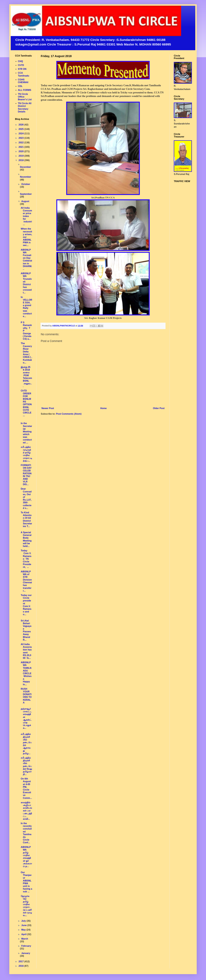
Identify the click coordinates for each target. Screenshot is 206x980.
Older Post (159, 408)
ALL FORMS (25, 90)
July (24, 921)
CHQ (20, 61)
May (24, 930)
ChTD (21, 65)
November (25, 177)
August (25, 201)
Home (103, 408)
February (26, 946)
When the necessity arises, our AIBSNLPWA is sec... (26, 237)
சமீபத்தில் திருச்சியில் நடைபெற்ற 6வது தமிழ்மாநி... (26, 766)
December (25, 167)
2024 (21, 134)
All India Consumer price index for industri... (26, 216)
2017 (21, 961)
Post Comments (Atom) (69, 414)
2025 (21, 129)
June (24, 925)
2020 (21, 151)
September (26, 194)
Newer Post (48, 408)
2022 (21, 143)
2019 (21, 156)
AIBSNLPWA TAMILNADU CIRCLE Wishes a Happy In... (26, 673)
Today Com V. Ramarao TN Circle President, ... (26, 559)
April (24, 934)
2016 (21, 966)
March (25, 939)
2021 (21, 147)
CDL (20, 86)
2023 (21, 138)
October (26, 184)
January (26, 953)
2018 (21, 160)
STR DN (22, 69)
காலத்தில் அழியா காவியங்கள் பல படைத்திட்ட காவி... (26, 811)
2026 (21, 125)
